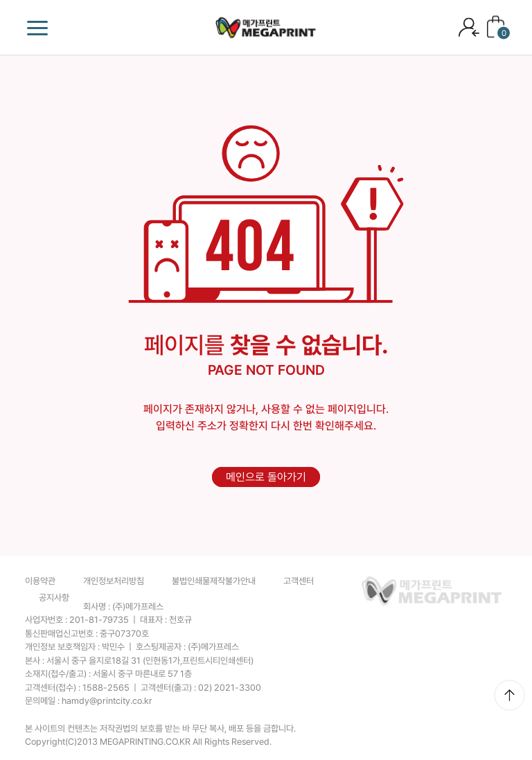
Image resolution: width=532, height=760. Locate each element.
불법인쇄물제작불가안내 (214, 581)
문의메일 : (89, 701)
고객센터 (299, 581)
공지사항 (54, 598)
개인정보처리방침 (114, 581)
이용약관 (40, 581)
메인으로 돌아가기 (266, 477)
